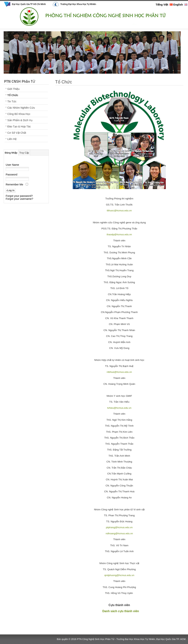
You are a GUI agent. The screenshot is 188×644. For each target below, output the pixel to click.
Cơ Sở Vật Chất (17, 133)
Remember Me (14, 184)
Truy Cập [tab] (24, 153)
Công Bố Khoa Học (19, 114)
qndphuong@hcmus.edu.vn (119, 575)
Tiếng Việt (164, 5)
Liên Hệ (12, 139)
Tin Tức (12, 101)
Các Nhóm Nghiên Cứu (21, 108)
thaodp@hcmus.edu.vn (119, 234)
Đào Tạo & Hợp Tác (19, 126)
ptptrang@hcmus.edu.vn (119, 527)
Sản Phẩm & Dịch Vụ (20, 120)
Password (11, 175)
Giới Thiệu (13, 89)
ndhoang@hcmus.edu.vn (119, 533)
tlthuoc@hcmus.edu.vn (119, 211)
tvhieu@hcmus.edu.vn (119, 408)
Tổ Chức (13, 95)
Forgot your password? (19, 196)
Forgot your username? (19, 199)
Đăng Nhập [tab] (11, 153)
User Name (12, 165)
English (180, 5)
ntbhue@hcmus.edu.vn (119, 372)
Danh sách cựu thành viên (121, 611)
